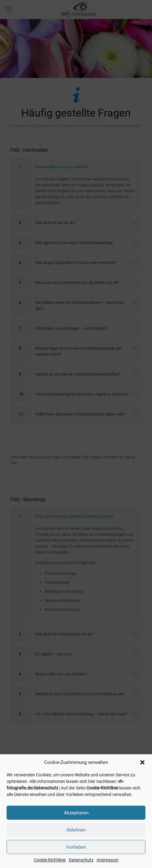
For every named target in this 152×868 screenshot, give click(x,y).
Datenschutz (81, 860)
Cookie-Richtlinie (102, 788)
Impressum (108, 860)
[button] (142, 762)
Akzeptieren (76, 813)
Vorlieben (76, 847)
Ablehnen (76, 830)
